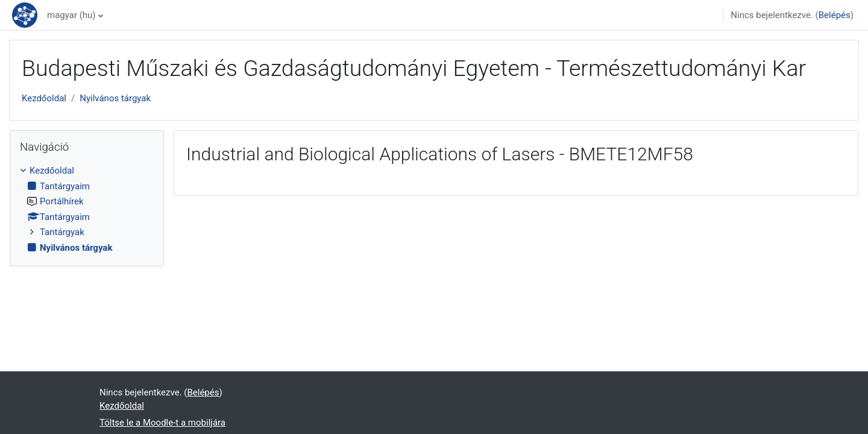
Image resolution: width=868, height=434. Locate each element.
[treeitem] (87, 209)
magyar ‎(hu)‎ (71, 15)
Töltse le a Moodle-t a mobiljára (162, 423)
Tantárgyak (62, 232)
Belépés (835, 15)
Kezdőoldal (44, 98)
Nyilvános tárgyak (115, 98)
